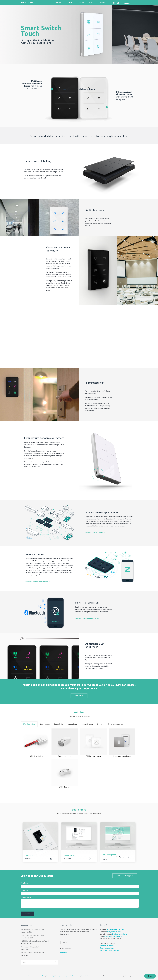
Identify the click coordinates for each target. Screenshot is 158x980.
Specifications (70, 856)
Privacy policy (50, 976)
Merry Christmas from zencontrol (32, 935)
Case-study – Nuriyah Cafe (30, 947)
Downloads (91, 976)
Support (81, 3)
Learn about (95, 533)
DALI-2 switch (65, 787)
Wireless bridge (65, 756)
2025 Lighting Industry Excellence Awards (35, 941)
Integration (67, 976)
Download (28, 858)
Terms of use (41, 976)
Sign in (64, 942)
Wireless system (110, 855)
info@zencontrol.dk (114, 932)
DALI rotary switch (93, 756)
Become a (110, 950)
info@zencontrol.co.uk (120, 934)
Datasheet (29, 856)
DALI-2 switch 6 (36, 756)
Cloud (79, 976)
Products (58, 3)
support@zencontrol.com (116, 929)
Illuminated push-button (122, 756)
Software (73, 976)
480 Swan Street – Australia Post (32, 953)
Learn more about (38, 582)
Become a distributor (107, 948)
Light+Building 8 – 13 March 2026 (32, 929)
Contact (102, 3)
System (69, 3)
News (91, 3)
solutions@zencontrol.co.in (113, 936)
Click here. (64, 953)
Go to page (67, 858)
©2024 (28, 976)
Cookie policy (59, 976)
